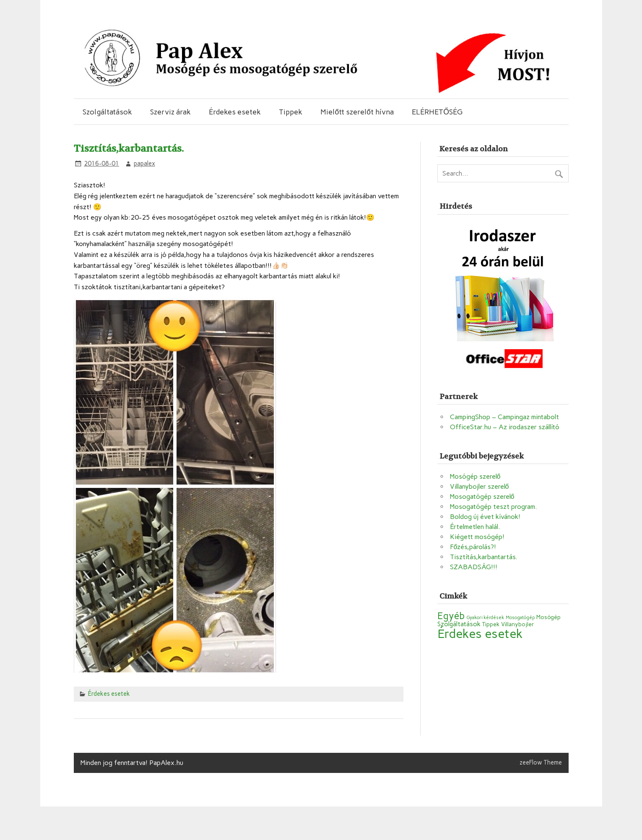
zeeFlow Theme (541, 762)
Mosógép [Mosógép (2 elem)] (548, 617)
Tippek (291, 112)
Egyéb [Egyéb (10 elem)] (451, 616)
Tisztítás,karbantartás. (484, 557)
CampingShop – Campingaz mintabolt (504, 417)
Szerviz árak (170, 112)
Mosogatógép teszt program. (494, 507)
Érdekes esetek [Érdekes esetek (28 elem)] (480, 634)
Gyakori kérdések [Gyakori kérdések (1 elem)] (485, 618)
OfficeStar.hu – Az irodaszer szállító (505, 427)
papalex (144, 163)
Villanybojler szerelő (480, 486)
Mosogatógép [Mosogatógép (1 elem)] (520, 618)
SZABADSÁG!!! (474, 567)
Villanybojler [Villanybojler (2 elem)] (517, 624)
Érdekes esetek (235, 112)
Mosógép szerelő (475, 476)
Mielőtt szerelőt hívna (357, 112)
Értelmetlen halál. (475, 527)
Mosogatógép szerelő (482, 496)
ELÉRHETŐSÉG (437, 112)
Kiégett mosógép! (477, 537)
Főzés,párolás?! (473, 547)
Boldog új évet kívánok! (485, 517)
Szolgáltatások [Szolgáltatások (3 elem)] (459, 624)
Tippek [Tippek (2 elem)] (491, 624)
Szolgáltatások (107, 112)
